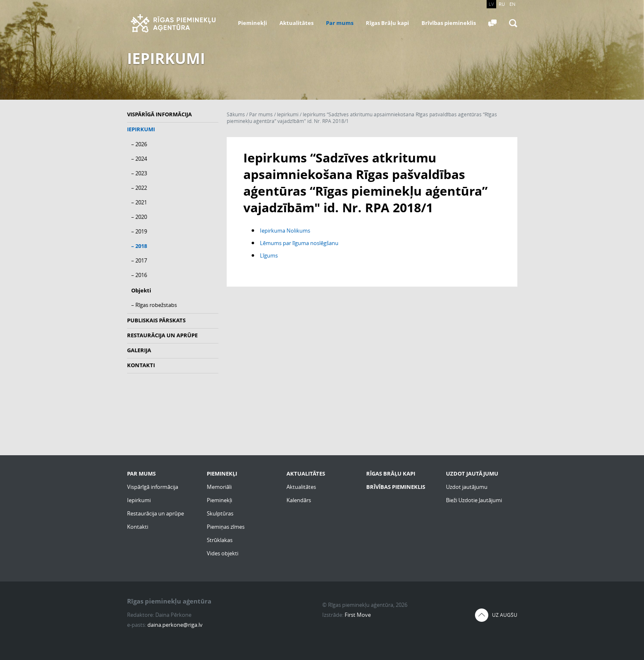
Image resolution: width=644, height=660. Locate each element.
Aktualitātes (296, 23)
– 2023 (139, 173)
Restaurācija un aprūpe (162, 335)
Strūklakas (220, 540)
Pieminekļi (252, 23)
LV (491, 4)
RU (502, 4)
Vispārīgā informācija (159, 114)
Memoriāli (219, 487)
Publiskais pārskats (156, 320)
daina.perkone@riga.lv (175, 625)
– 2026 (139, 144)
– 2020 (139, 217)
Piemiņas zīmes (226, 527)
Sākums (236, 114)
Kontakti (141, 365)
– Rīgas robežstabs (154, 305)
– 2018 (139, 246)
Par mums (340, 23)
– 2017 (139, 260)
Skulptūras (220, 513)
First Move (358, 615)
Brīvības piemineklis (449, 23)
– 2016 (139, 275)
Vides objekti (223, 553)
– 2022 (139, 188)
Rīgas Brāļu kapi (387, 23)
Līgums (269, 255)
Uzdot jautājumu (467, 487)
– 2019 (139, 231)
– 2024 (139, 159)
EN (512, 4)
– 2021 (139, 202)
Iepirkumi (141, 129)
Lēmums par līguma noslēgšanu (299, 243)
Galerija (139, 350)
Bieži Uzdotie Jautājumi (474, 500)
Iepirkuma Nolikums (285, 231)
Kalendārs (299, 500)
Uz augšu (505, 615)
